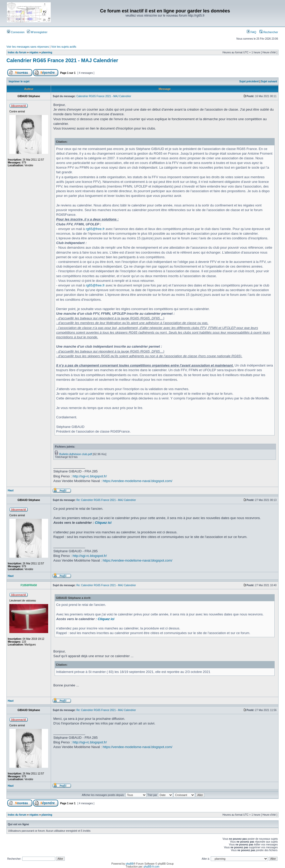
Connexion (16, 32)
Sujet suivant (269, 81)
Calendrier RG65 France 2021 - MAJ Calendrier (62, 60)
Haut (11, 490)
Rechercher (269, 32)
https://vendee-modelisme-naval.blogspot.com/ (138, 481)
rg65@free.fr (95, 229)
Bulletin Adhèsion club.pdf (76, 454)
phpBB (130, 864)
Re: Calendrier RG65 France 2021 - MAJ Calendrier (106, 500)
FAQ (251, 32)
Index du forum (17, 52)
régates (34, 52)
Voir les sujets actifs (64, 47)
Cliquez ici (103, 523)
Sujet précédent (249, 81)
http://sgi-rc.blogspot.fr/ (90, 476)
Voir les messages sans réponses (28, 47)
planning (47, 52)
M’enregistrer (37, 32)
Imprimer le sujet (19, 81)
